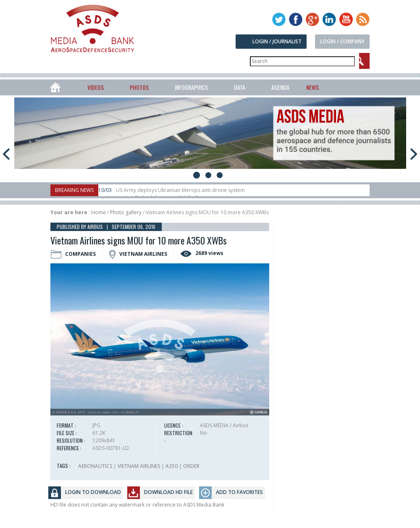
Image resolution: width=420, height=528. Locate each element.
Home (98, 212)
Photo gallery (126, 212)
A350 (172, 466)
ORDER (191, 466)
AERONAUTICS (95, 466)
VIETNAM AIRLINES (139, 466)
